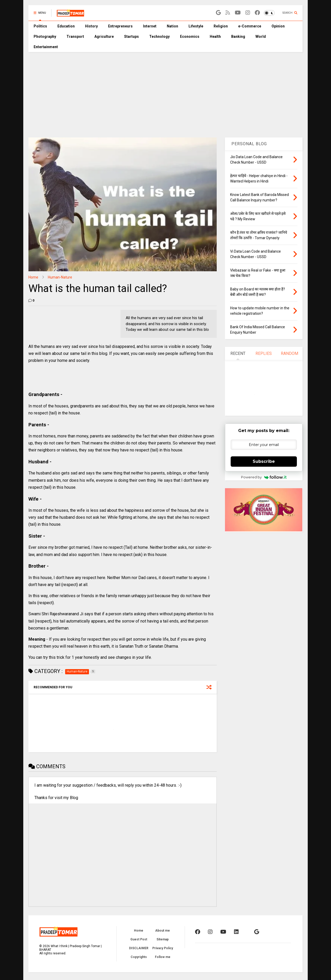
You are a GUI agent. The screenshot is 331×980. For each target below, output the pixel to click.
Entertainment (46, 47)
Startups (131, 36)
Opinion (278, 26)
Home (33, 277)
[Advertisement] (165, 91)
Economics (190, 36)
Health (215, 36)
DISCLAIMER (139, 948)
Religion (221, 26)
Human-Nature (60, 277)
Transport (75, 36)
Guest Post (139, 939)
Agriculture (104, 36)
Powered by (264, 477)
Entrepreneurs (120, 26)
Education (66, 26)
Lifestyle (196, 26)
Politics (40, 26)
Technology (159, 36)
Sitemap (163, 939)
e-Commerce (250, 26)
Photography (45, 36)
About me (163, 931)
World (261, 36)
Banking (238, 36)
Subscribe (264, 461)
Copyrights (139, 957)
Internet (150, 26)
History (91, 26)
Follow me (163, 957)
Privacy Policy (163, 948)
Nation (172, 26)
